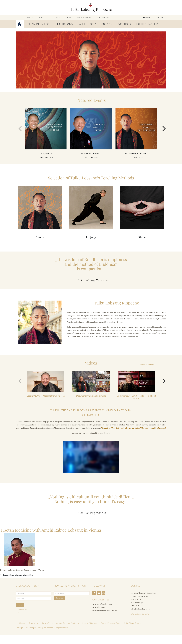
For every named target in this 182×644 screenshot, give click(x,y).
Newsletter (43, 18)
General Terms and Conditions (67, 623)
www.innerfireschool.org (102, 604)
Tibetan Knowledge (38, 24)
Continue (59, 598)
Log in (20, 605)
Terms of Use (34, 623)
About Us (29, 18)
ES (166, 18)
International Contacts (140, 614)
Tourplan (106, 24)
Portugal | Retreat (91, 154)
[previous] (19, 127)
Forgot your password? (24, 612)
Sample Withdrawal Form (110, 623)
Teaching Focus (86, 24)
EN (162, 18)
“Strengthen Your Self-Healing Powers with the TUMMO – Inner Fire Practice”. (133, 428)
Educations (123, 24)
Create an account (22, 609)
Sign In (146, 18)
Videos (69, 18)
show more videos (147, 364)
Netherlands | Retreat (136, 154)
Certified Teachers (146, 24)
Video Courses (103, 18)
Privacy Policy (47, 623)
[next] (162, 127)
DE (158, 18)
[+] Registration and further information (16, 575)
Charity (57, 18)
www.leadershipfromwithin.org (105, 610)
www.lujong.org (99, 607)
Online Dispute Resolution (133, 623)
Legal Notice (20, 623)
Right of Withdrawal (90, 623)
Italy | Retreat (46, 154)
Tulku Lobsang (63, 24)
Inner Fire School (84, 18)
